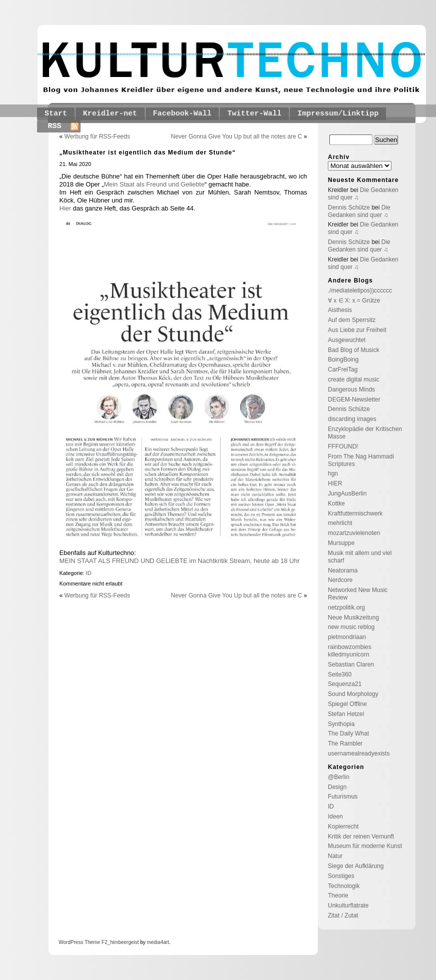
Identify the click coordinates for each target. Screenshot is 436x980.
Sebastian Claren (351, 664)
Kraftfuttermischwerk (355, 513)
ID (89, 573)
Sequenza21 (345, 684)
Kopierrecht (343, 826)
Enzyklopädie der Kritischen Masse (365, 433)
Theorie (338, 895)
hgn (333, 473)
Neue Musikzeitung (353, 617)
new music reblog (351, 627)
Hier (66, 208)
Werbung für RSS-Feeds (97, 136)
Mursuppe (341, 543)
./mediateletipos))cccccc (360, 290)
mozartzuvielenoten (354, 533)
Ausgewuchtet (347, 340)
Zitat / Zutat (343, 915)
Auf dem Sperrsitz (352, 320)
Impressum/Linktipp (338, 114)
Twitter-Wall (254, 114)
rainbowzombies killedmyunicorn (350, 651)
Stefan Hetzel (346, 714)
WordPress (71, 942)
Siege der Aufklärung (356, 866)
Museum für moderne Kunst (365, 846)
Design (337, 787)
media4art (158, 942)
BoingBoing (343, 359)
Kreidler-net (110, 114)
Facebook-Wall (182, 114)
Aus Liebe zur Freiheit (357, 330)
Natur (335, 856)
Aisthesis (340, 310)
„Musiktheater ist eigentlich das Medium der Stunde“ (148, 152)
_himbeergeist (123, 942)
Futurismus (343, 796)
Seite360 (340, 674)
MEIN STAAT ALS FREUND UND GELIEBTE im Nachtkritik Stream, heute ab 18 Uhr (180, 561)
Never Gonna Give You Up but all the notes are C (236, 136)
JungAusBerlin (347, 493)
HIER (335, 483)
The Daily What (348, 733)
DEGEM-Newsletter (354, 399)
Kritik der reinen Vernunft (361, 836)
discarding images (352, 419)
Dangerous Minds (351, 389)
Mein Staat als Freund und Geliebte (154, 184)
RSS (55, 126)
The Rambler (345, 743)
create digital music (354, 379)
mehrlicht (340, 523)
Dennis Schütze (349, 207)
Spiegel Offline (347, 704)
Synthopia (341, 724)
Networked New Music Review (358, 594)
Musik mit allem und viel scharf (360, 557)
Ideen (335, 816)
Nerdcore (340, 580)
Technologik (344, 886)
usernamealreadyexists (359, 753)
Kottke (336, 503)
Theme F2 (95, 942)
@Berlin (339, 777)
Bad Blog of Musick (354, 350)
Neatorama (343, 570)
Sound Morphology (353, 694)
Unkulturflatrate (348, 905)
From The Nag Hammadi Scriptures (361, 460)
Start (56, 114)
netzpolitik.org (346, 607)
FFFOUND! (343, 446)
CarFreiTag (343, 369)
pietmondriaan (347, 637)
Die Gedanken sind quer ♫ (359, 211)
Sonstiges (341, 876)
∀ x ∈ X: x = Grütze (354, 300)
